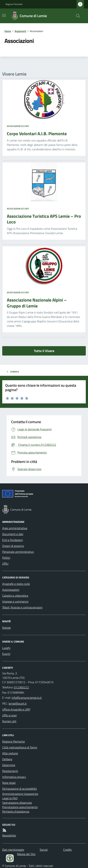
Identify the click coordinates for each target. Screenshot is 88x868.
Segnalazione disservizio (17, 803)
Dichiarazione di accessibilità (19, 789)
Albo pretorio (10, 753)
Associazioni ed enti (18, 126)
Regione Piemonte (14, 4)
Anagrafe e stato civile (16, 584)
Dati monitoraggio (13, 850)
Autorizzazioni (11, 590)
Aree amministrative (15, 528)
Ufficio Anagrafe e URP (16, 709)
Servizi (44, 850)
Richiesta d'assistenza (16, 811)
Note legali (9, 783)
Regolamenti (10, 771)
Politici (6, 558)
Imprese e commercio (15, 601)
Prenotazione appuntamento (20, 807)
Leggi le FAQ (10, 798)
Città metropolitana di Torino (20, 747)
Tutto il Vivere (44, 351)
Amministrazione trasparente (20, 794)
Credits (67, 850)
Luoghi (6, 648)
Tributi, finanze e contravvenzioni (22, 607)
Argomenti (20, 31)
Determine (9, 765)
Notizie (6, 628)
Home (8, 31)
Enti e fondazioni (13, 540)
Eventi (6, 654)
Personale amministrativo (18, 552)
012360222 (21, 687)
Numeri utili (9, 721)
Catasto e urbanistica (15, 596)
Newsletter (9, 835)
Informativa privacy (14, 777)
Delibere (7, 759)
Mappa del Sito (26, 854)
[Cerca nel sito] (77, 16)
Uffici (5, 563)
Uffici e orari (9, 715)
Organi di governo (13, 546)
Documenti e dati (13, 534)
